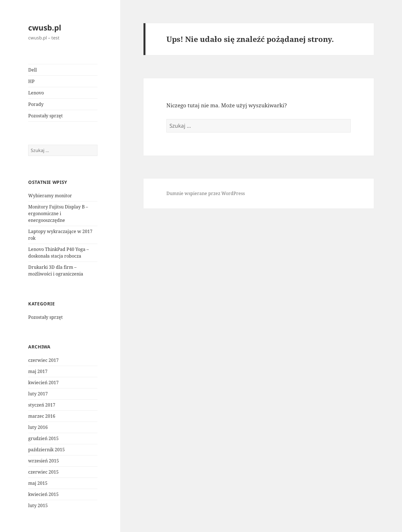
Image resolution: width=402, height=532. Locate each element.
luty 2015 (38, 505)
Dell (33, 70)
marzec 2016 (42, 416)
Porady (36, 104)
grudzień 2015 (43, 438)
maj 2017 (38, 371)
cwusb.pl (45, 28)
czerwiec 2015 (43, 472)
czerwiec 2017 (43, 360)
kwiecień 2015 (43, 494)
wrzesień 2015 (44, 461)
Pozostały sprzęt (46, 116)
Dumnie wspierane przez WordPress (206, 193)
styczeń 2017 (42, 405)
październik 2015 (46, 450)
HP (31, 81)
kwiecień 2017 (43, 383)
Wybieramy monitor (50, 196)
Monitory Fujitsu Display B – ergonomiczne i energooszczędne (58, 213)
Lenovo (36, 93)
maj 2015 (38, 483)
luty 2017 (38, 394)
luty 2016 (38, 427)
